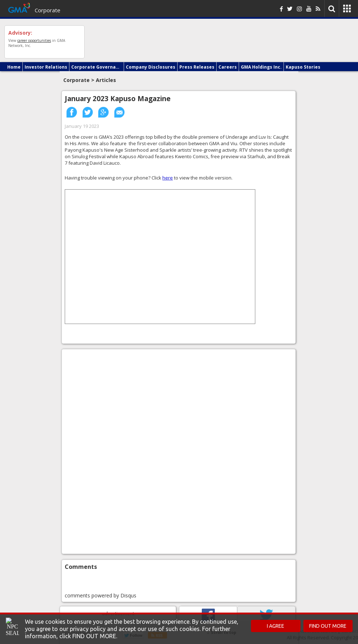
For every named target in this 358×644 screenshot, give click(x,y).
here (168, 178)
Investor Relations (46, 67)
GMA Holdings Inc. (261, 67)
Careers (228, 67)
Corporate (48, 10)
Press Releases (197, 67)
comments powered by (101, 595)
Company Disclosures (151, 67)
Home (14, 67)
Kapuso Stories (303, 67)
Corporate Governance (97, 67)
